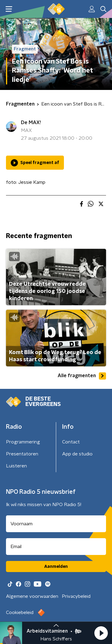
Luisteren (16, 466)
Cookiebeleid (20, 613)
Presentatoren (22, 454)
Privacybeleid (76, 596)
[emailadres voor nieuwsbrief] (56, 547)
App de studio (77, 454)
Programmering (23, 442)
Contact (71, 442)
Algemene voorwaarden (32, 596)
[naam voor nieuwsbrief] (56, 524)
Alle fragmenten (82, 376)
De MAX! (31, 123)
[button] (101, 633)
